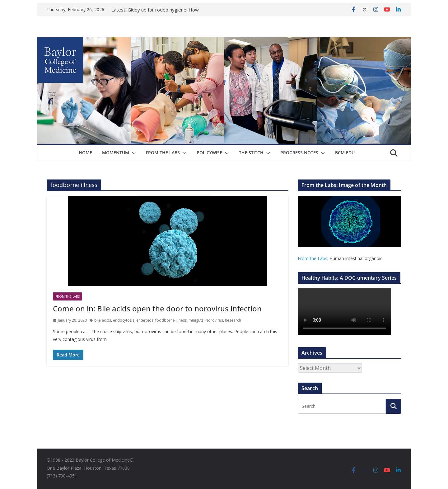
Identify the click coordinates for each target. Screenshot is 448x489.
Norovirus (214, 320)
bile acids (103, 320)
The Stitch (251, 153)
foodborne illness (171, 320)
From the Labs (313, 258)
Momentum (116, 153)
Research (233, 320)
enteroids (145, 320)
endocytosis (124, 320)
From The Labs (163, 153)
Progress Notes (299, 153)
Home (85, 153)
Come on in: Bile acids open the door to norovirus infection (157, 308)
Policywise (209, 153)
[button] (133, 153)
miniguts (196, 320)
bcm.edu (345, 153)
